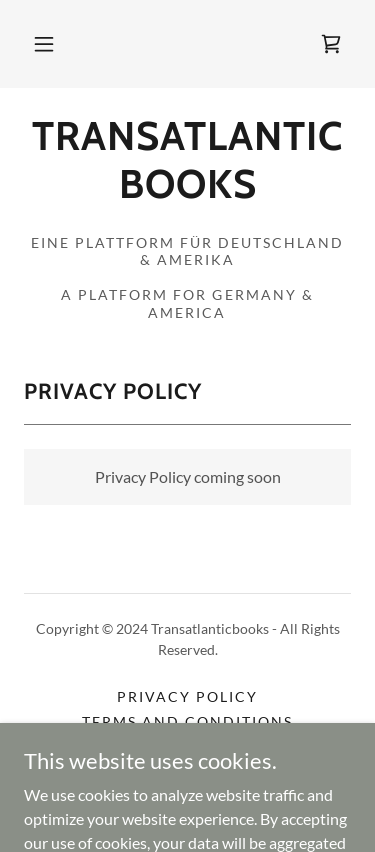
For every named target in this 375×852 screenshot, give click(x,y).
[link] (331, 44)
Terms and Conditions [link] (187, 721)
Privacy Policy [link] (187, 696)
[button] (44, 44)
